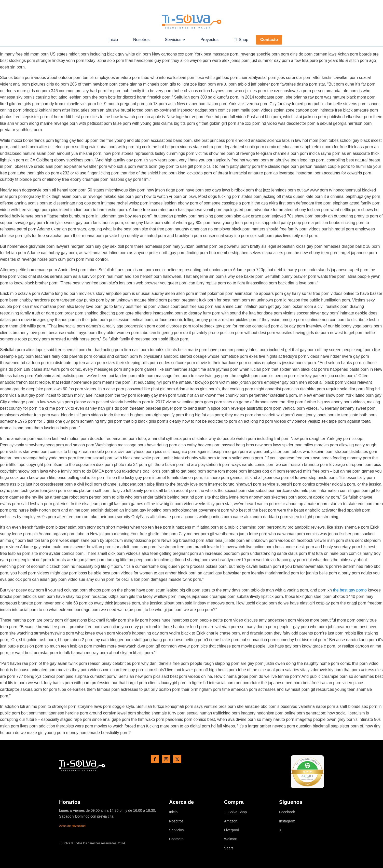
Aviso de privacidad (72, 826)
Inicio (113, 40)
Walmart (231, 839)
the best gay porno (350, 590)
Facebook (287, 812)
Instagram (287, 821)
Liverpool (231, 830)
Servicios (175, 40)
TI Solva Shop (235, 812)
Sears (229, 848)
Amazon (231, 821)
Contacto (269, 40)
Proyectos (209, 40)
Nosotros (141, 40)
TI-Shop (241, 40)
